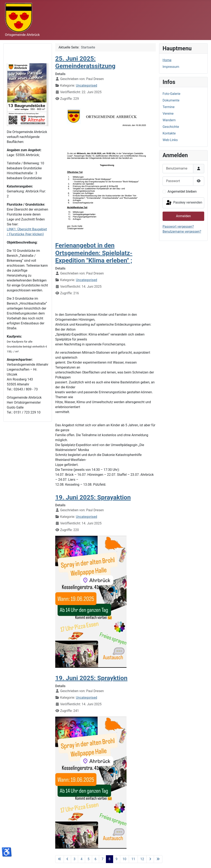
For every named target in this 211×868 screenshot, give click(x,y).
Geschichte (171, 127)
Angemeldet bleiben (182, 191)
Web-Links (170, 140)
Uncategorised (86, 85)
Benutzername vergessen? (182, 231)
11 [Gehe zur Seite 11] (133, 859)
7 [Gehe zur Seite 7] (103, 859)
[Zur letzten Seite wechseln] (158, 859)
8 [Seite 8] (110, 859)
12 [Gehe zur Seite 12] (142, 859)
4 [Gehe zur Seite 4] (81, 859)
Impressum (171, 67)
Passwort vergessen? (178, 227)
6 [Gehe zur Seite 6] (96, 859)
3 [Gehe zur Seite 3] (74, 859)
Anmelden (183, 216)
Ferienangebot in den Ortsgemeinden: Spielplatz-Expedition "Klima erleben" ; (94, 253)
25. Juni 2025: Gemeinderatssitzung (85, 62)
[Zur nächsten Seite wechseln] (150, 859)
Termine (169, 107)
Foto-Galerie (171, 94)
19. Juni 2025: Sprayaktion (93, 497)
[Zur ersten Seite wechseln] (60, 859)
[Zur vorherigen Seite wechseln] (67, 859)
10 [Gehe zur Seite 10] (124, 859)
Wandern (169, 120)
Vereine (168, 114)
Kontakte (169, 133)
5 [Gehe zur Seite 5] (89, 859)
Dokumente (171, 100)
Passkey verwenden (184, 203)
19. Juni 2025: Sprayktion (91, 678)
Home (167, 60)
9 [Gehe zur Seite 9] (117, 859)
